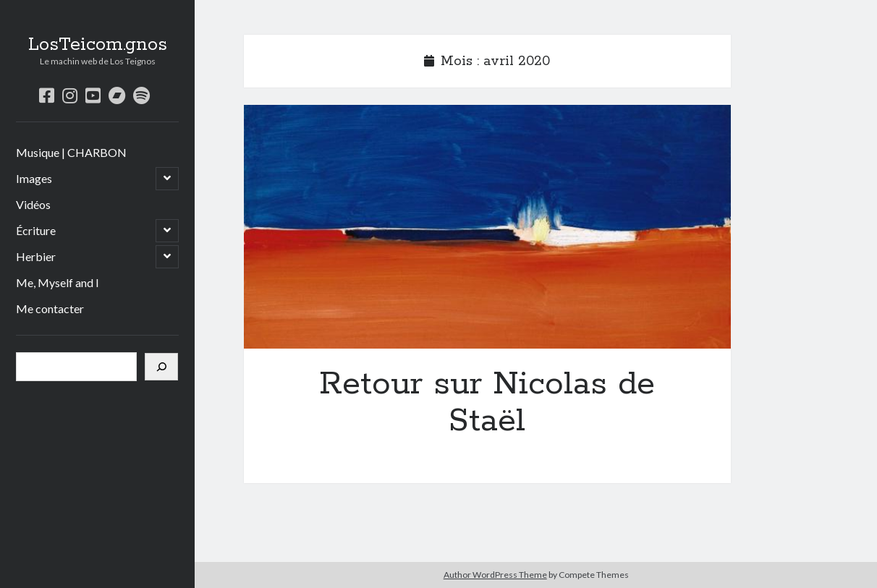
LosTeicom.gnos (98, 45)
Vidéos (33, 204)
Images (34, 178)
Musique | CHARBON (71, 152)
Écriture (36, 230)
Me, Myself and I (58, 282)
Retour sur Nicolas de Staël (487, 227)
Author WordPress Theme (495, 575)
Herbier (36, 256)
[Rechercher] (161, 367)
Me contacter (50, 308)
